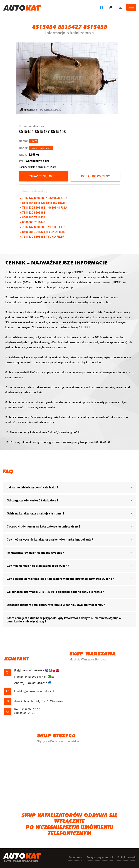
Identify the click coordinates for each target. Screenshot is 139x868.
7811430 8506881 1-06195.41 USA (45, 208)
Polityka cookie (127, 857)
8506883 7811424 (34, 217)
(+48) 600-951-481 (36, 677)
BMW (34, 141)
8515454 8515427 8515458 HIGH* (44, 203)
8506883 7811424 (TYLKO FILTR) (44, 232)
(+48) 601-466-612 (36, 683)
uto (22, 7)
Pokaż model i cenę (41, 148)
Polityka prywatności (100, 857)
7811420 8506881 (34, 213)
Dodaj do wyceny (95, 176)
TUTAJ (85, 327)
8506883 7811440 (34, 222)
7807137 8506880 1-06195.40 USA (45, 198)
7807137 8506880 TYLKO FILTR (43, 227)
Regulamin (75, 857)
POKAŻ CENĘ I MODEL (44, 176)
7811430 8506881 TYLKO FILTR (43, 237)
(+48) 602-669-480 (33, 670)
